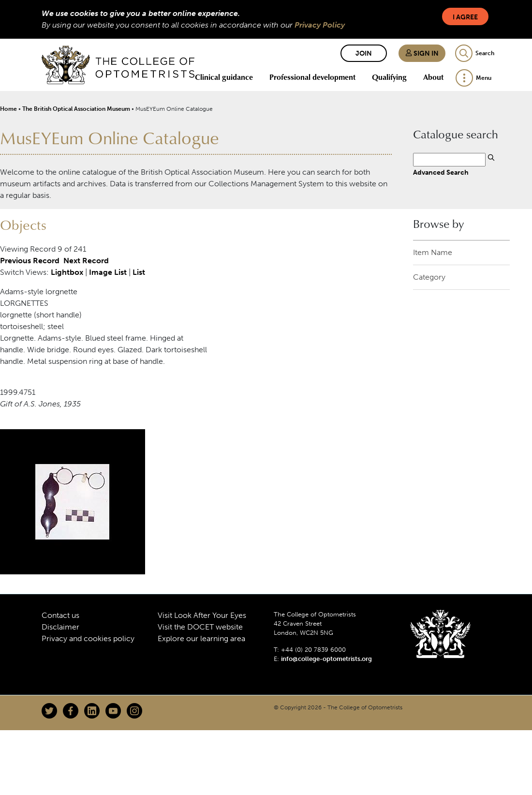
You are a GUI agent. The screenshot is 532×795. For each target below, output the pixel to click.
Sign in (422, 53)
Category (429, 277)
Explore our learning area (201, 638)
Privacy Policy (320, 25)
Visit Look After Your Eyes (202, 615)
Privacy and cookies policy (88, 638)
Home (8, 109)
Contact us (60, 615)
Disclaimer (60, 627)
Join (364, 53)
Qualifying (389, 77)
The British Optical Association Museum (76, 109)
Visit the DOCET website (200, 627)
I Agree (465, 17)
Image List (108, 272)
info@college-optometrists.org (326, 659)
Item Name (433, 252)
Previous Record (30, 261)
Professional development (312, 77)
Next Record (86, 261)
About (433, 77)
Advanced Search (441, 172)
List (139, 272)
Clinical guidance (224, 77)
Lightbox (67, 272)
